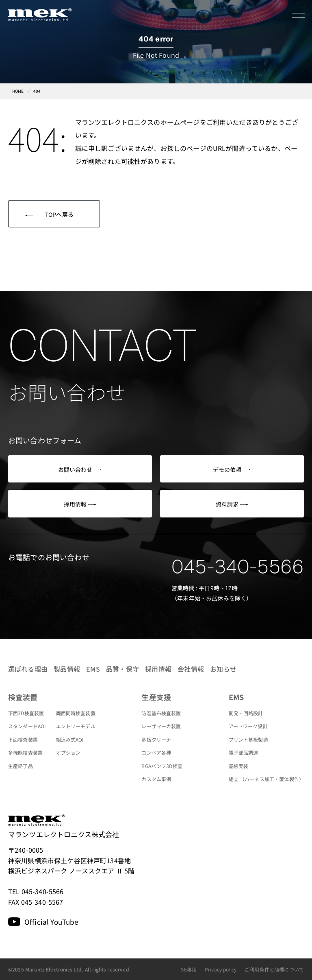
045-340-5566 (238, 567)
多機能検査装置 (25, 752)
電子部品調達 (244, 752)
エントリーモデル (76, 726)
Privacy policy (221, 969)
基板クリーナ (156, 739)
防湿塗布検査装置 (161, 713)
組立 (266, 779)
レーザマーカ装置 (161, 726)
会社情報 (191, 669)
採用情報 (158, 669)
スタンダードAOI (27, 726)
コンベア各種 (156, 752)
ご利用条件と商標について (274, 969)
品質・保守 (122, 669)
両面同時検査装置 (76, 713)
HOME (18, 91)
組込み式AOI (70, 739)
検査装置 (23, 697)
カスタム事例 (156, 779)
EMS (93, 669)
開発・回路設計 (246, 713)
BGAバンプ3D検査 (162, 766)
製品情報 (67, 669)
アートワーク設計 (248, 726)
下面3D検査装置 (26, 713)
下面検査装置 (23, 739)
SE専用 (189, 969)
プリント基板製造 (248, 739)
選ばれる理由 (28, 669)
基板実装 (239, 766)
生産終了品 (21, 766)
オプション (68, 752)
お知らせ (223, 669)
